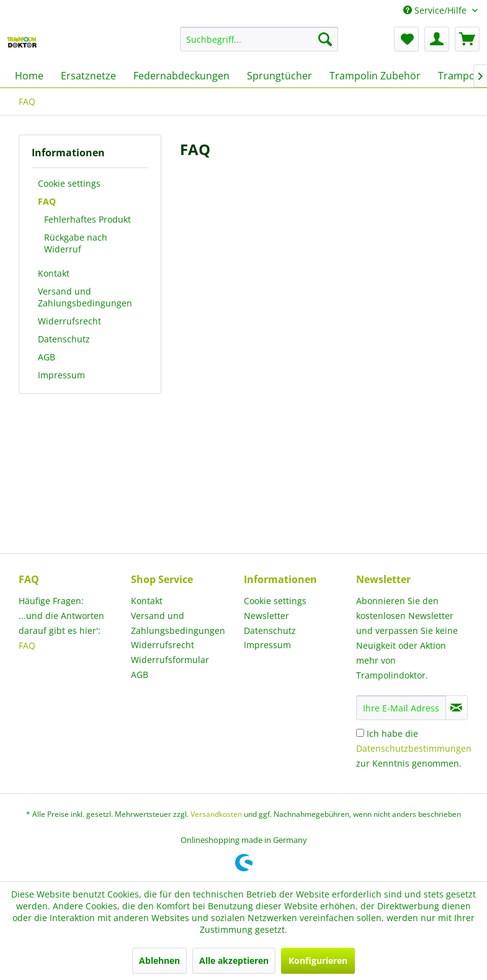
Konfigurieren (318, 960)
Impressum (61, 375)
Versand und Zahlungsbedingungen (85, 297)
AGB (47, 357)
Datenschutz (64, 339)
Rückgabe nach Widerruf (76, 243)
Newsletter (266, 616)
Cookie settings (69, 183)
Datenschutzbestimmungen (414, 748)
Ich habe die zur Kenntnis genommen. (414, 748)
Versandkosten (216, 814)
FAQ (47, 201)
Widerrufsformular (170, 660)
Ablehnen (159, 960)
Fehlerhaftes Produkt (87, 219)
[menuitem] (259, 39)
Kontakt (54, 273)
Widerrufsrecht (69, 321)
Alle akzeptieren (234, 960)
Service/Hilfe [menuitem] (436, 10)
